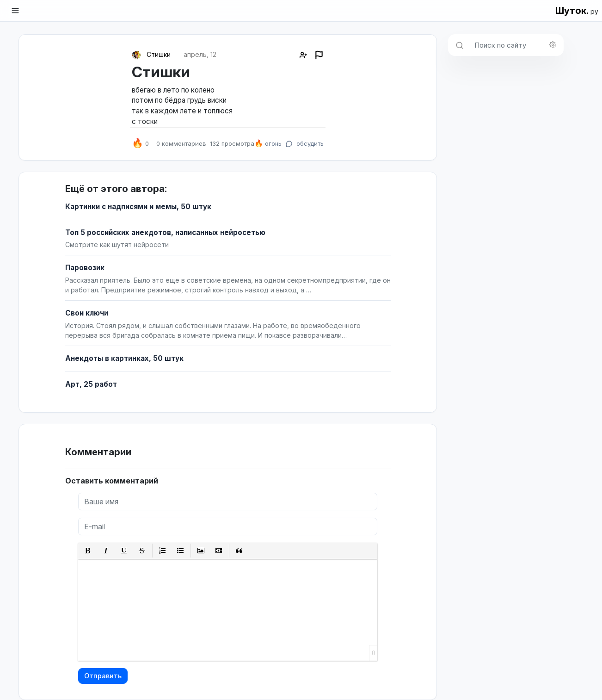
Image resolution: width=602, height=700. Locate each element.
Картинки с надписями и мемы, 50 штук (138, 207)
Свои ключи (87, 313)
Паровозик (85, 268)
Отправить (103, 676)
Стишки (159, 54)
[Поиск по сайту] (516, 45)
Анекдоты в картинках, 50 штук (124, 358)
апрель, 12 (200, 54)
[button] (88, 551)
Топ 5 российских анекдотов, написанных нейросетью (165, 232)
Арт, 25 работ (91, 384)
